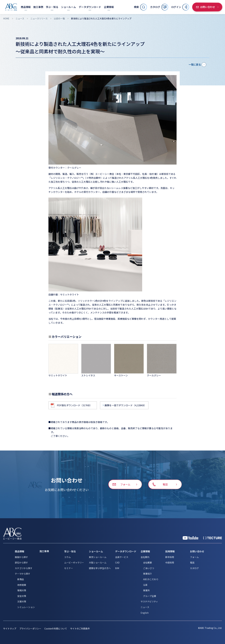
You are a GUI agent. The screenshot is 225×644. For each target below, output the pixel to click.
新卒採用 (170, 557)
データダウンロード (126, 551)
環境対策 (22, 590)
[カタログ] (159, 7)
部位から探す (21, 563)
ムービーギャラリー (74, 563)
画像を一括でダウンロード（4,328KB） (125, 405)
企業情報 (145, 551)
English (145, 613)
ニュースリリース (39, 19)
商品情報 (20, 551)
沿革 (145, 585)
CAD (117, 563)
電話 (192, 563)
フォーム (194, 557)
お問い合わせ (197, 551)
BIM (117, 568)
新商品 (21, 579)
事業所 (146, 590)
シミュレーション (26, 607)
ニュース (20, 19)
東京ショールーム (98, 557)
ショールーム (96, 551)
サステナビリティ (149, 601)
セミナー (69, 568)
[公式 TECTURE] (213, 538)
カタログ (194, 568)
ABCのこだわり (151, 579)
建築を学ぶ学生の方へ (100, 568)
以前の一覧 (59, 19)
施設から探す (21, 557)
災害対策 (22, 601)
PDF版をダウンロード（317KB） (74, 405)
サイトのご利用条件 (80, 629)
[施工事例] (38, 7)
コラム (67, 557)
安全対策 (22, 596)
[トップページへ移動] (11, 7)
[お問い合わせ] (207, 7)
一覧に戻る (195, 64)
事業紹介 (147, 574)
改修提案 (22, 585)
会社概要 (147, 563)
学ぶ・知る (70, 551)
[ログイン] (180, 7)
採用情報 (170, 551)
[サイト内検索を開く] (140, 7)
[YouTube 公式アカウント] (190, 538)
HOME (6, 19)
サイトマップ (10, 629)
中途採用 (170, 563)
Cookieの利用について (56, 629)
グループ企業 (150, 596)
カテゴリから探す (24, 568)
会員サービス (122, 557)
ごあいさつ (149, 568)
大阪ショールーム (98, 563)
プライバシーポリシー (30, 629)
